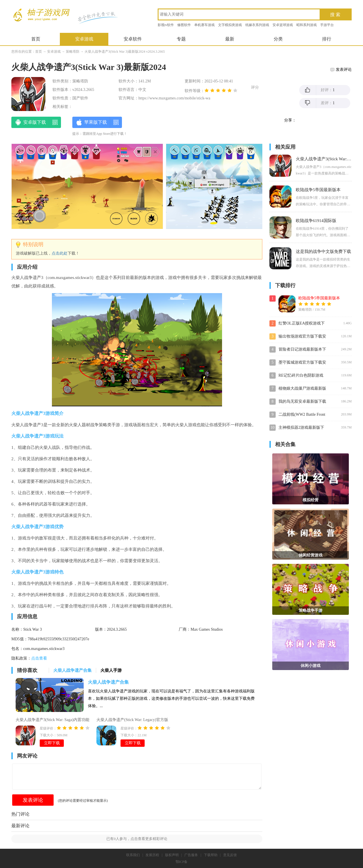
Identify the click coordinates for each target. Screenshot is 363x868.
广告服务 (191, 855)
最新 (230, 39)
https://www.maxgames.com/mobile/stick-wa (174, 98)
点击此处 (60, 253)
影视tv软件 (166, 25)
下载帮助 (211, 855)
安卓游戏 (84, 39)
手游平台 (327, 25)
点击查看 (39, 658)
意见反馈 (230, 855)
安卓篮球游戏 (283, 25)
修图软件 (184, 25)
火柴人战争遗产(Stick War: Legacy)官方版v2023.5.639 (132, 720)
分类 (278, 39)
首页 (36, 39)
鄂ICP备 (182, 862)
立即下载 (52, 743)
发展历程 (152, 855)
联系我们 (133, 855)
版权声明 (172, 855)
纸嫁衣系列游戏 (257, 25)
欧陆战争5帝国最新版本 (319, 298)
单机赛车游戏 (204, 25)
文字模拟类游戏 (230, 25)
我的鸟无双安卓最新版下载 (302, 401)
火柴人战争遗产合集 (108, 682)
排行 (327, 39)
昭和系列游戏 (307, 25)
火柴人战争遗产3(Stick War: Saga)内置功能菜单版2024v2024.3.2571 (52, 720)
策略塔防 (73, 52)
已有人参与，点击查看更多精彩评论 (137, 839)
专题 (181, 39)
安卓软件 (133, 39)
